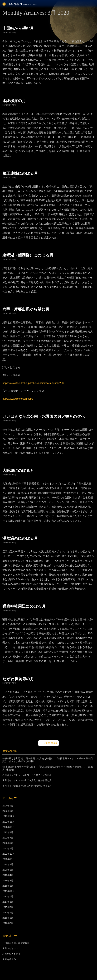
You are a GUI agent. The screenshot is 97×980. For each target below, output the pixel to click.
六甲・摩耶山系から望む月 (26, 309)
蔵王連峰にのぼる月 (20, 173)
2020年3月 (8, 864)
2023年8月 (8, 811)
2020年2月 (8, 870)
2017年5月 (8, 896)
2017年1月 (8, 913)
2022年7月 (8, 838)
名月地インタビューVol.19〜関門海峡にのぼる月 (27, 786)
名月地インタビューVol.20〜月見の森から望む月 (27, 780)
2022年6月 (8, 843)
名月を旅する (9, 959)
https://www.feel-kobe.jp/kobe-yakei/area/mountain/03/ (33, 383)
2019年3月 (8, 881)
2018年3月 (8, 886)
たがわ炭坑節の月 (18, 679)
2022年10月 (8, 827)
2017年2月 (8, 907)
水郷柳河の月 (14, 101)
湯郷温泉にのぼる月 (20, 538)
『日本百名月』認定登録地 (16, 943)
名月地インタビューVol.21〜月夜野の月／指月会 (27, 775)
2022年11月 (8, 822)
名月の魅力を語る (11, 954)
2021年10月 (8, 854)
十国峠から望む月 (18, 28)
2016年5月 (8, 923)
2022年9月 (8, 832)
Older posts (48, 743)
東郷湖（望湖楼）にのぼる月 (28, 255)
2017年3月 (8, 902)
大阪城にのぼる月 (18, 471)
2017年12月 (8, 891)
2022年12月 (8, 816)
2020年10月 (8, 859)
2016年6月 (8, 918)
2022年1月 (8, 848)
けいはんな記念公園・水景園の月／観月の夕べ (44, 417)
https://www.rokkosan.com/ (18, 399)
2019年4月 (8, 875)
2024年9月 (8, 806)
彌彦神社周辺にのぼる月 (24, 606)
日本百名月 (20, 4)
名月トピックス (10, 948)
